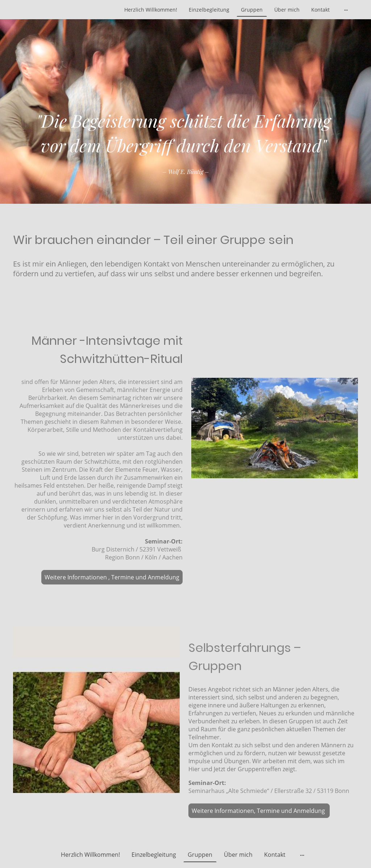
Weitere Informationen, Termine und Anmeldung (259, 811)
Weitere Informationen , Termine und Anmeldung (112, 577)
